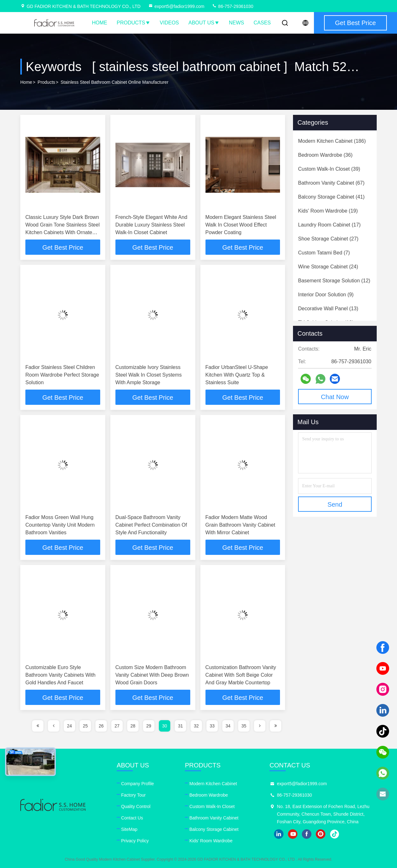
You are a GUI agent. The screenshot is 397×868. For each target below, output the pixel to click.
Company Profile (138, 784)
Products (133, 23)
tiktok (335, 834)
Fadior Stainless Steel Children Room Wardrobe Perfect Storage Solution (62, 375)
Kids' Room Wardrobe (211, 841)
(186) (332, 141)
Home (100, 23)
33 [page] (212, 726)
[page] (38, 726)
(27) (328, 239)
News (237, 23)
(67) (331, 183)
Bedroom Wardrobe (209, 795)
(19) (328, 211)
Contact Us (132, 818)
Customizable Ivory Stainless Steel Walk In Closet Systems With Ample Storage (149, 375)
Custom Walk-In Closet (212, 806)
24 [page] (69, 726)
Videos (169, 23)
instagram (321, 834)
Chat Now (335, 397)
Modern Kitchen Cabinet (213, 784)
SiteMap (129, 829)
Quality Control (136, 806)
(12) (334, 281)
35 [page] (244, 726)
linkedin (279, 834)
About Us (204, 23)
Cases (262, 23)
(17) (329, 225)
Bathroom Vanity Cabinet (214, 818)
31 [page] (180, 726)
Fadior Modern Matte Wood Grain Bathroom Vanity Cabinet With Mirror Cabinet (240, 525)
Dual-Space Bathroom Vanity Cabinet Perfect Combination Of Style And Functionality (151, 525)
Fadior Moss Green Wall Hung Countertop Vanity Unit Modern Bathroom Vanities (60, 525)
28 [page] (133, 726)
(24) (328, 267)
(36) (325, 155)
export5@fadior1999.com (176, 6)
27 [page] (117, 726)
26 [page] (101, 726)
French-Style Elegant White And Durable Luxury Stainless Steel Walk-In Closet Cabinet (151, 225)
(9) (326, 295)
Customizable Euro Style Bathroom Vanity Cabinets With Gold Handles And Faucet (60, 675)
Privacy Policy (135, 841)
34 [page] (228, 726)
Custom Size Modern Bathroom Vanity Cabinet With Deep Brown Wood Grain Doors (152, 675)
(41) (331, 197)
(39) (329, 169)
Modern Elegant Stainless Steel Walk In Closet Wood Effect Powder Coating (241, 225)
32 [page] (196, 726)
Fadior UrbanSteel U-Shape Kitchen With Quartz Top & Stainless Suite (237, 375)
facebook (307, 834)
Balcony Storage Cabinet (214, 829)
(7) (324, 253)
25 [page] (85, 726)
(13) (328, 309)
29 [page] (149, 726)
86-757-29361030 (232, 6)
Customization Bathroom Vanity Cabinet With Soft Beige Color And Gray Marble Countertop (241, 675)
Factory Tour (133, 795)
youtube (293, 834)
